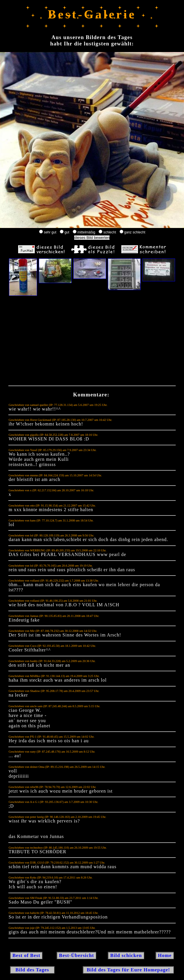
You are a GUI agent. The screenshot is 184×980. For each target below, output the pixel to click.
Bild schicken (126, 955)
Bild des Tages (32, 970)
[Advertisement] (92, 342)
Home (165, 955)
